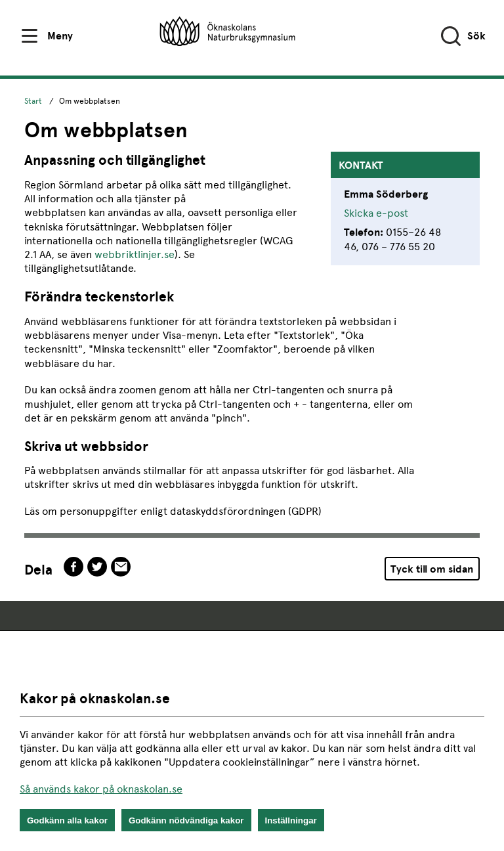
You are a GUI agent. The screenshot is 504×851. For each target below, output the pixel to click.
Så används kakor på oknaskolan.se (101, 789)
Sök (476, 36)
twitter (97, 567)
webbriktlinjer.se (135, 254)
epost (121, 567)
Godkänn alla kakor (67, 820)
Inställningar (291, 820)
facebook (73, 567)
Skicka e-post (376, 213)
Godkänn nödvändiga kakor (186, 820)
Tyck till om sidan (432, 569)
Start (33, 101)
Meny (60, 36)
